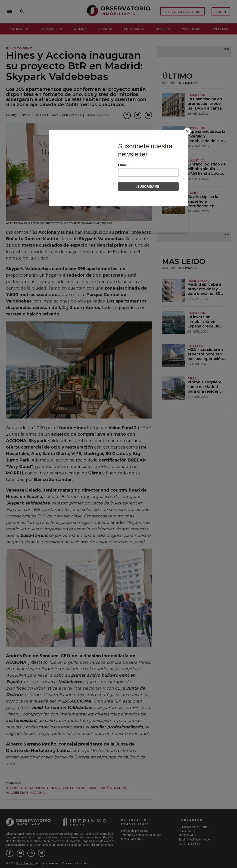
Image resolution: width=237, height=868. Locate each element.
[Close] (187, 131)
